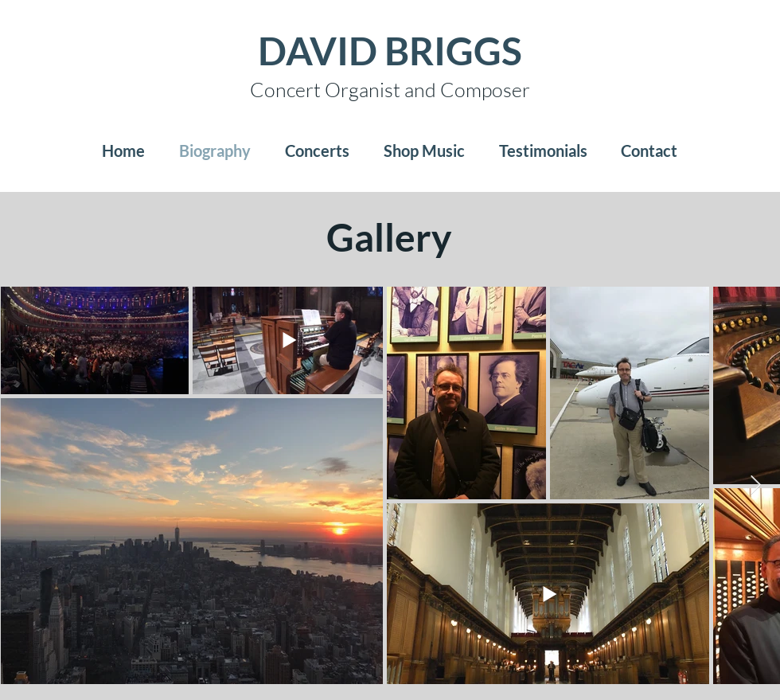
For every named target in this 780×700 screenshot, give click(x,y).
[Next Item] (756, 485)
